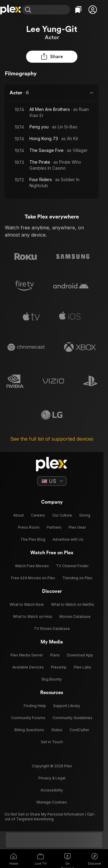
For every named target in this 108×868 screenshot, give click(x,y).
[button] (93, 10)
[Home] (11, 10)
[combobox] (52, 10)
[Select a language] (52, 481)
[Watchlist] (78, 10)
